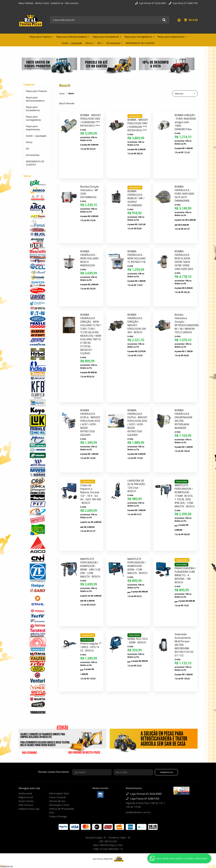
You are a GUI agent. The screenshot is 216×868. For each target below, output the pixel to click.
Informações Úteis (59, 793)
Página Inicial (26, 797)
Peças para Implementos (171, 37)
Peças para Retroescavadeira (72, 37)
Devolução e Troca (59, 805)
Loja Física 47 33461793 (185, 3)
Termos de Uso (57, 801)
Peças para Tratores (40, 37)
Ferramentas (113, 43)
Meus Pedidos (26, 3)
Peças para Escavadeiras (106, 37)
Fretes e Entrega (58, 816)
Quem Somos (26, 801)
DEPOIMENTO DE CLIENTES (140, 43)
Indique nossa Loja (29, 809)
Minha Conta (42, 3)
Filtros (89, 43)
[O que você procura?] (164, 20)
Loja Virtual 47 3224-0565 (152, 3)
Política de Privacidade (61, 809)
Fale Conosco (26, 805)
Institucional (25, 793)
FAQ (51, 813)
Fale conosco (72, 3)
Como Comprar (58, 797)
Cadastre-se (57, 3)
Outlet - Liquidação (72, 43)
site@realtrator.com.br (138, 812)
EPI (99, 43)
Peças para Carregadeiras (138, 37)
